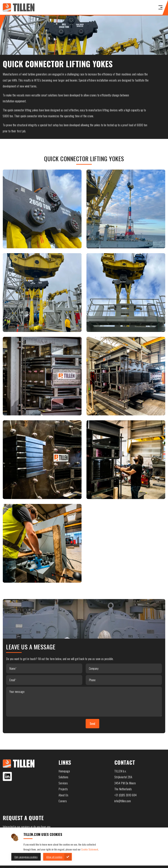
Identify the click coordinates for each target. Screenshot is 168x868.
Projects (63, 789)
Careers (63, 801)
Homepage (64, 771)
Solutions (63, 777)
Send (92, 723)
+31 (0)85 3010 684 (126, 795)
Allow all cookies (54, 857)
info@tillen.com (123, 801)
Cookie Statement (90, 849)
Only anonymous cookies (26, 857)
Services (63, 783)
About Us (63, 795)
